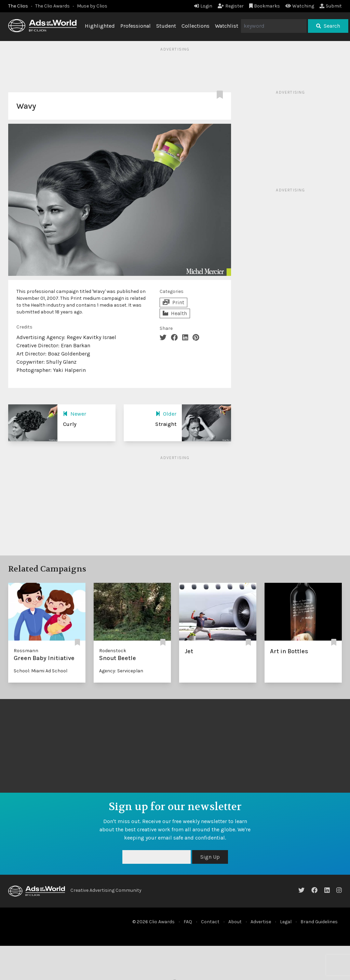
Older (166, 414)
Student (166, 26)
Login (203, 6)
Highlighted (100, 26)
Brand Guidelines (319, 922)
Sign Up (210, 857)
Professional (136, 26)
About (235, 922)
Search (328, 26)
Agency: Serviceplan (121, 671)
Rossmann (26, 651)
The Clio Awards (52, 6)
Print (173, 302)
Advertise (261, 922)
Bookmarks (265, 6)
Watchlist (227, 26)
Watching (300, 6)
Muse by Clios (92, 6)
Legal (286, 922)
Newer (75, 414)
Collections (196, 26)
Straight (166, 424)
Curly (70, 424)
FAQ (188, 922)
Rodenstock (113, 651)
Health (175, 313)
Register (231, 6)
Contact (210, 922)
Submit (331, 6)
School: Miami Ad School (41, 671)
